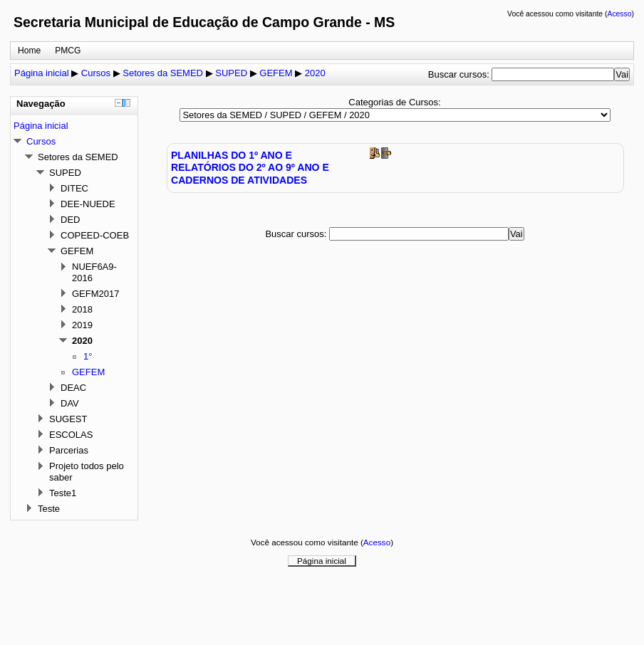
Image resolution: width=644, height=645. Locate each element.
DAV (70, 403)
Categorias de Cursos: (394, 102)
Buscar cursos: (460, 74)
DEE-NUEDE (88, 204)
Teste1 (63, 493)
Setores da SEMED (163, 73)
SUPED (231, 73)
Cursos (96, 73)
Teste (49, 509)
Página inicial (42, 73)
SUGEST (68, 419)
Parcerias (69, 450)
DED (70, 220)
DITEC (74, 188)
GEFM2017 (95, 294)
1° (88, 356)
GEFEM (276, 73)
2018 (82, 309)
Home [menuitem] (29, 51)
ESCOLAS (71, 435)
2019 (82, 325)
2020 (315, 73)
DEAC (73, 388)
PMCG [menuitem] (68, 51)
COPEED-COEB (95, 235)
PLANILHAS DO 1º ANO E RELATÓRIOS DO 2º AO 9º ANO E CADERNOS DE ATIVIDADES (250, 168)
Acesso (619, 14)
